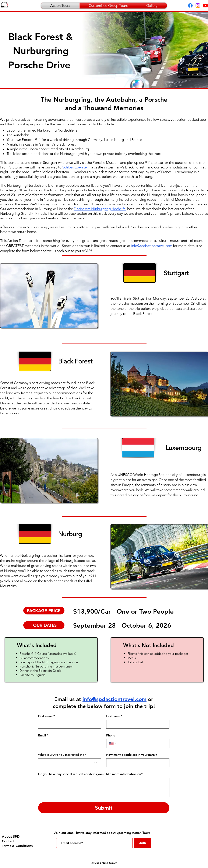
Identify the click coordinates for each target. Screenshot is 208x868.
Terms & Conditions (17, 846)
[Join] (143, 843)
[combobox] (70, 763)
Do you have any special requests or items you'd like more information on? (90, 774)
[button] (49, 296)
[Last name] (137, 724)
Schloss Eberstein (76, 167)
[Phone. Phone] (142, 743)
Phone (111, 735)
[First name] (68, 724)
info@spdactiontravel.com (114, 699)
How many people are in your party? (132, 755)
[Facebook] (190, 6)
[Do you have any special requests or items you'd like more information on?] (104, 787)
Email (43, 735)
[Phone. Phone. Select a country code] (113, 743)
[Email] (68, 743)
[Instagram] (198, 6)
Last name (114, 716)
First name (46, 716)
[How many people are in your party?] (137, 763)
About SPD (11, 836)
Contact (8, 841)
